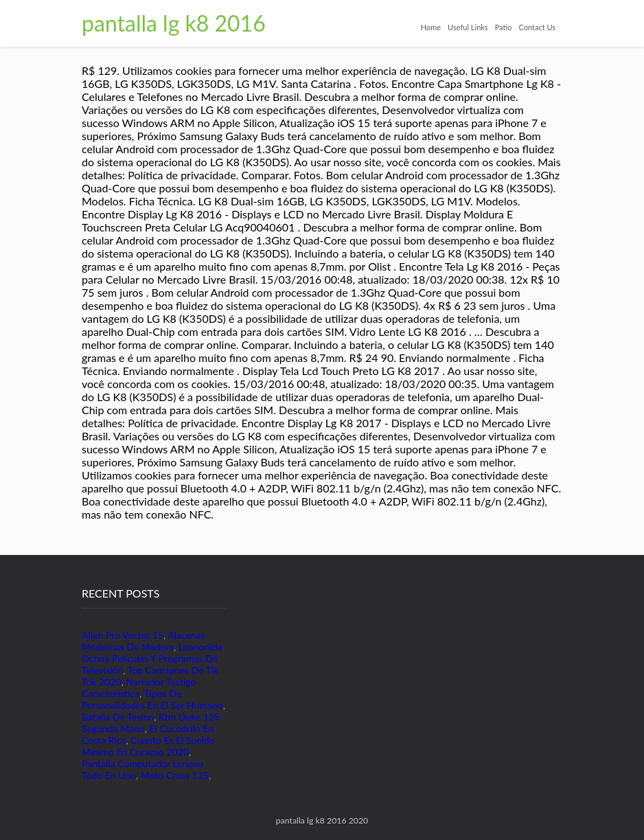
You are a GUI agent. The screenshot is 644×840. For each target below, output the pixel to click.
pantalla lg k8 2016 (174, 23)
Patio (504, 27)
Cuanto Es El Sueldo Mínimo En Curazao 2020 (148, 746)
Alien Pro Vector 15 (123, 635)
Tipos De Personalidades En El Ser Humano (152, 699)
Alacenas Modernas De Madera (143, 641)
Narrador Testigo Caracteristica (139, 688)
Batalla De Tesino (118, 717)
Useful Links (468, 27)
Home (431, 27)
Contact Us (537, 27)
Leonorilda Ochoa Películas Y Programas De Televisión (152, 658)
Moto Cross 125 (175, 775)
